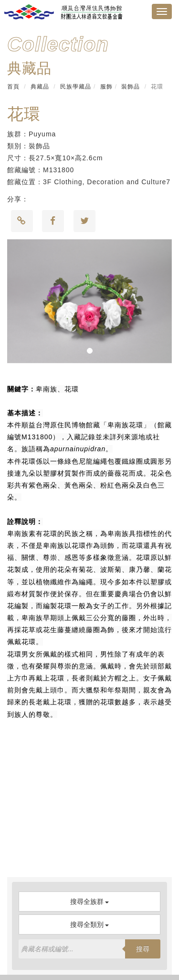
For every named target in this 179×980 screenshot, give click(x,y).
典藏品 (40, 87)
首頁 (13, 87)
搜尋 (143, 949)
